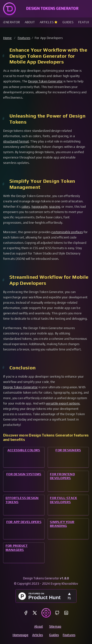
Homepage (20, 635)
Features (24, 38)
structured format (16, 141)
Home (8, 38)
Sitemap (55, 626)
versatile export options (63, 403)
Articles (47, 22)
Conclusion (23, 368)
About (30, 22)
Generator (11, 22)
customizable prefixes (67, 232)
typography (40, 207)
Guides (68, 22)
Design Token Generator (45, 81)
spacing (55, 207)
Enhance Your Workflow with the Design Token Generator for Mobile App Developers (48, 56)
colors (26, 207)
